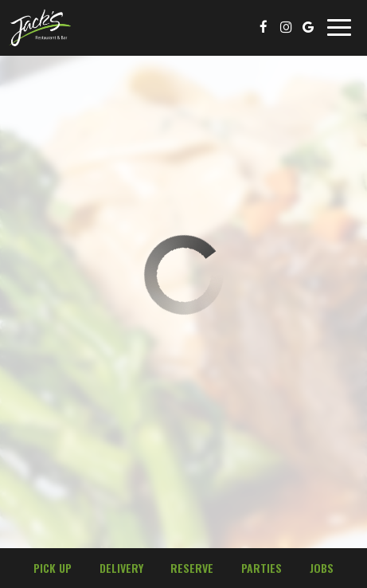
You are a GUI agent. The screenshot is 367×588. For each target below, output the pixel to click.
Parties (262, 568)
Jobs (322, 568)
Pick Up (51, 568)
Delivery (119, 568)
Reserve (192, 568)
